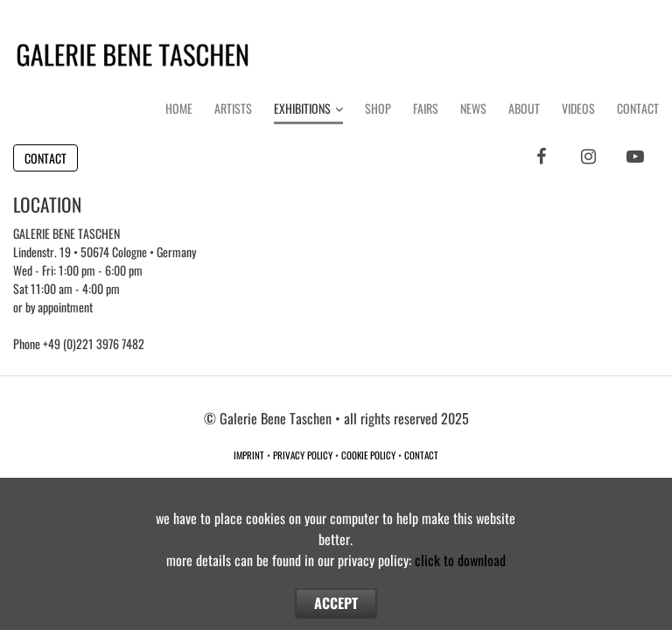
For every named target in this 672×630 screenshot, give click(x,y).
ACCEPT (336, 603)
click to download (460, 560)
